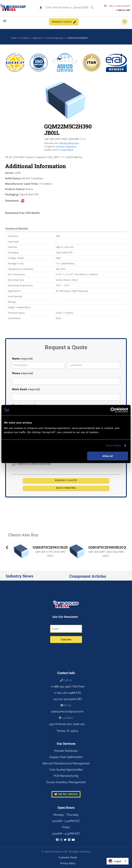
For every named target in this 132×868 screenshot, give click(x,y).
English (115, 861)
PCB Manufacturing (66, 776)
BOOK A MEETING (66, 488)
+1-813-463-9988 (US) (67, 693)
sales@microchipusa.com (67, 712)
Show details (113, 445)
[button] (41, 8)
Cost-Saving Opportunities (66, 770)
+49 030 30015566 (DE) (67, 699)
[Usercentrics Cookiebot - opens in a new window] (113, 410)
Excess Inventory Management (66, 782)
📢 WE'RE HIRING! (66, 794)
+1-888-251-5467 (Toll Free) (67, 687)
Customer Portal (68, 857)
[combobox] (118, 861)
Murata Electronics (69, 143)
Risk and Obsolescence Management (66, 763)
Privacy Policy (68, 863)
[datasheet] (23, 201)
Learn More (67, 150)
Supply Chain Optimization (66, 757)
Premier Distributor (66, 751)
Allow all (108, 456)
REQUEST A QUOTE (64, 22)
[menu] (5, 21)
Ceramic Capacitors (66, 146)
